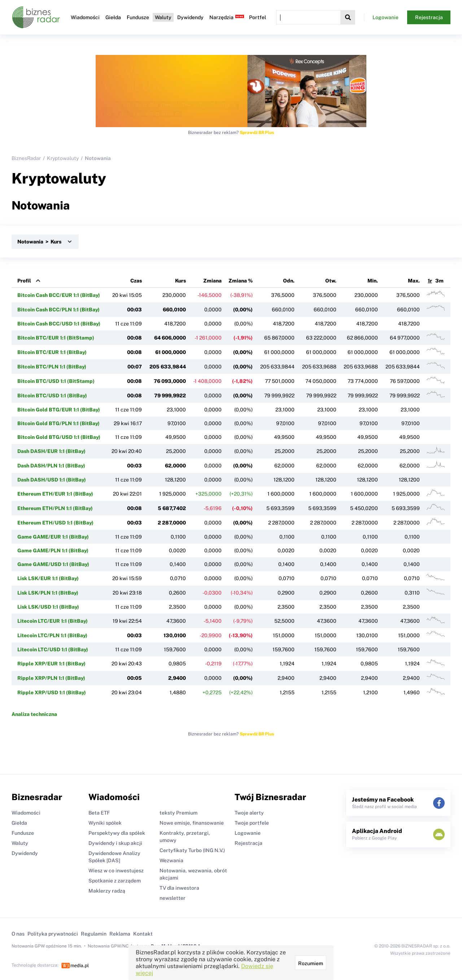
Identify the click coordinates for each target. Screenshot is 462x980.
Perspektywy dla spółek (117, 833)
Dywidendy (190, 17)
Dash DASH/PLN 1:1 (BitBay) (51, 466)
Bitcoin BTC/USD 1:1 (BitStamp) (56, 381)
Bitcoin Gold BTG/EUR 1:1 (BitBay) (59, 410)
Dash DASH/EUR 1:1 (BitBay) (51, 451)
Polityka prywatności (53, 934)
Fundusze (138, 17)
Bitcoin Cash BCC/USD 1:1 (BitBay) (59, 324)
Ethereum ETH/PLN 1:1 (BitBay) (55, 508)
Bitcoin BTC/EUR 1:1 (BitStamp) (56, 338)
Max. (414, 281)
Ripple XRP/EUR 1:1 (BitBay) (51, 664)
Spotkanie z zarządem (115, 881)
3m (439, 281)
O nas (18, 934)
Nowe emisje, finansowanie (192, 823)
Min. (373, 281)
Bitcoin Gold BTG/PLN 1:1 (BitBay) (58, 423)
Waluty (163, 17)
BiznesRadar (26, 158)
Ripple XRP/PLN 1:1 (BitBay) (51, 678)
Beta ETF (99, 813)
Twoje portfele (252, 823)
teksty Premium (178, 813)
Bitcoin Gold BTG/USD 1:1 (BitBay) (59, 437)
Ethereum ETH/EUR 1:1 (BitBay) (55, 494)
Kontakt (143, 934)
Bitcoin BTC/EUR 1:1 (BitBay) (52, 352)
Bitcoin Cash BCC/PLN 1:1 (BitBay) (58, 310)
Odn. (289, 281)
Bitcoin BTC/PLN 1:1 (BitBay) (52, 367)
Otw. (331, 281)
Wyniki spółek (105, 823)
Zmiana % (241, 281)
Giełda (113, 17)
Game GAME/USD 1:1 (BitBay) (53, 564)
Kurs (180, 281)
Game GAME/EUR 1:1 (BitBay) (53, 537)
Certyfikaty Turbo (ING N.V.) (192, 850)
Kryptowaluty (63, 158)
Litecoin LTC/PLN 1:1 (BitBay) (52, 635)
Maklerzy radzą (107, 891)
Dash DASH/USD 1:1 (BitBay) (52, 480)
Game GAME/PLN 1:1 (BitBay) (53, 551)
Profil (24, 281)
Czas (136, 281)
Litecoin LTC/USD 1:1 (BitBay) (53, 649)
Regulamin (94, 934)
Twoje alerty (249, 813)
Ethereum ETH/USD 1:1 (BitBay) (55, 523)
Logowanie (385, 17)
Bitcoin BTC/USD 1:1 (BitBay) (52, 396)
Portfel (258, 17)
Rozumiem (311, 963)
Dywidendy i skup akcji (115, 843)
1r (430, 281)
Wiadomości (85, 17)
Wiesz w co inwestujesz (116, 871)
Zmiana (212, 281)
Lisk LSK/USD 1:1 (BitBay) (48, 607)
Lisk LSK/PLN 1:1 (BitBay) (48, 593)
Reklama (120, 934)
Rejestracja (429, 17)
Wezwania (171, 860)
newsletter (173, 898)
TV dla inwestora (179, 888)
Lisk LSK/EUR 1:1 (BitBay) (48, 578)
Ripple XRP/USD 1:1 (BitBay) (52, 692)
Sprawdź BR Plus (257, 133)
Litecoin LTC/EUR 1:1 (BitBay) (53, 621)
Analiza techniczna (34, 714)
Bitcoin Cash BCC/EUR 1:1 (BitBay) (59, 295)
